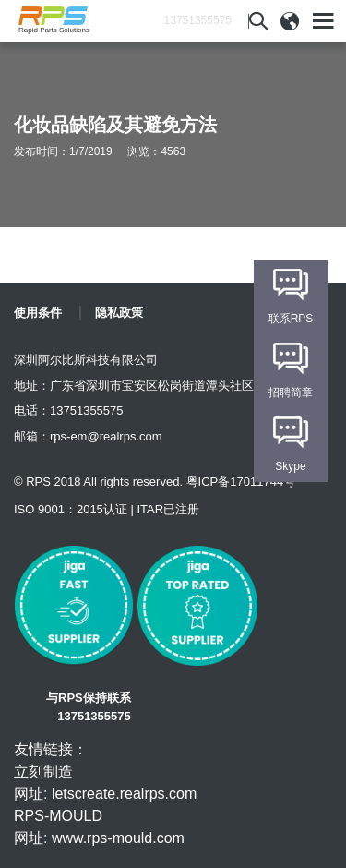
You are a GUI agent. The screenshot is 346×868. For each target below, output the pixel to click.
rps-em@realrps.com (106, 436)
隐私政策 (119, 313)
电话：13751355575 (69, 410)
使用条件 (38, 313)
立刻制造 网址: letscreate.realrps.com (105, 783)
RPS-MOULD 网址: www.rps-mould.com (99, 827)
